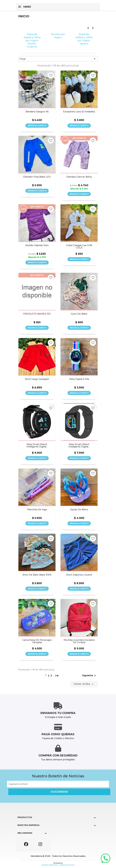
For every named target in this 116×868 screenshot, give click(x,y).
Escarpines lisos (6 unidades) (79, 112)
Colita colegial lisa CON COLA (79, 247)
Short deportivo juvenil (79, 575)
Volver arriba (84, 684)
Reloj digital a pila (79, 379)
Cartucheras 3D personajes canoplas (37, 641)
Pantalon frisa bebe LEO (37, 177)
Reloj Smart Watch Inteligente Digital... (37, 446)
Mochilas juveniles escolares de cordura (79, 641)
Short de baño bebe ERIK (37, 575)
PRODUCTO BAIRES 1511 (37, 314)
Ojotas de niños (79, 510)
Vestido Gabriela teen (37, 245)
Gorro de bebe (79, 314)
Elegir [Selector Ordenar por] (58, 59)
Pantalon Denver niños (79, 177)
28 (57, 676)
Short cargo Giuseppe (37, 379)
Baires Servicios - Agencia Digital (58, 865)
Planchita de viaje (37, 510)
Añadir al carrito (37, 125)
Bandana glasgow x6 (37, 112)
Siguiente (89, 676)
